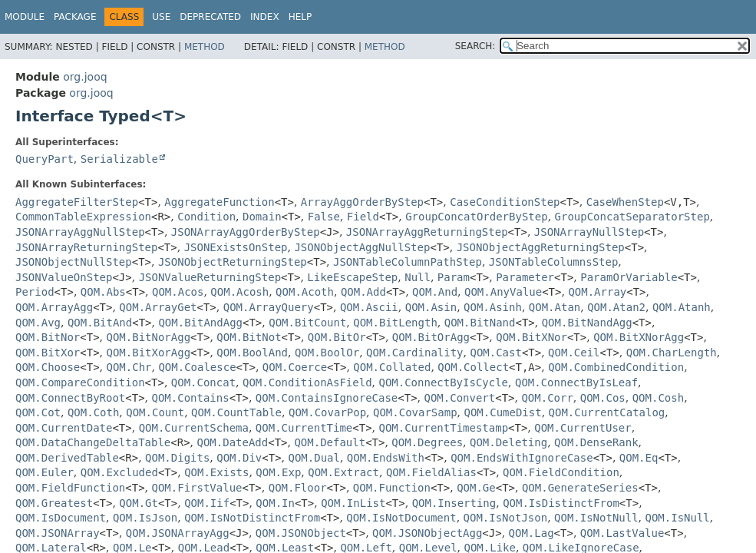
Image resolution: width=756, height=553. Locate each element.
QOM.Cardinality (414, 353)
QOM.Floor (298, 488)
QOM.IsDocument (61, 518)
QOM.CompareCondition (80, 382)
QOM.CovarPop (327, 412)
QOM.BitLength (395, 323)
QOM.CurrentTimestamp (443, 428)
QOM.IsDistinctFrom (561, 503)
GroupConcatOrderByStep (476, 217)
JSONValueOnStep (64, 277)
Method (205, 47)
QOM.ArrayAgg (54, 307)
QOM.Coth (93, 412)
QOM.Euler (45, 472)
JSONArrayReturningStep (86, 247)
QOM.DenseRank (596, 442)
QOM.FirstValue (197, 488)
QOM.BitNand (480, 323)
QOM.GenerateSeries (580, 488)
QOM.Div (239, 458)
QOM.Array (597, 292)
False (324, 217)
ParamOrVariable (629, 277)
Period (35, 292)
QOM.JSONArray (58, 533)
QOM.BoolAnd (252, 353)
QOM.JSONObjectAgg (427, 533)
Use (161, 17)
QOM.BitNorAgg (149, 337)
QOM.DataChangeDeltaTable (93, 442)
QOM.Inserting (454, 503)
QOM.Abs (103, 292)
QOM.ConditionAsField (307, 382)
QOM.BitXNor (532, 337)
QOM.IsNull (678, 518)
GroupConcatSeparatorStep (632, 217)
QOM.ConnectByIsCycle (443, 382)
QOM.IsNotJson (506, 518)
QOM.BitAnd (100, 323)
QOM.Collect (473, 367)
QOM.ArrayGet (158, 307)
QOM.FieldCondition (561, 472)
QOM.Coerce (295, 367)
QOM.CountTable (236, 412)
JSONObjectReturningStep (233, 262)
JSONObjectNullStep (74, 262)
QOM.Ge (476, 488)
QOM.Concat (203, 382)
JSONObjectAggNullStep (362, 247)
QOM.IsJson (145, 518)
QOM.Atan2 (616, 307)
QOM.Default (330, 442)
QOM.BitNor (48, 337)
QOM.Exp (278, 472)
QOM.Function (392, 488)
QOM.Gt (139, 503)
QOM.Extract (343, 472)
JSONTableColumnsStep (554, 262)
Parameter (525, 277)
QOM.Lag (532, 533)
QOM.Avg (38, 323)
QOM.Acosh (239, 292)
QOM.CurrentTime (304, 428)
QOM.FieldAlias (431, 472)
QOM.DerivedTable (67, 458)
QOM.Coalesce (197, 367)
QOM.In (275, 503)
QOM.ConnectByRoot (70, 398)
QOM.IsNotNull (596, 518)
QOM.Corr (547, 398)
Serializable (119, 159)
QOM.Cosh (658, 398)
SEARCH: (475, 46)
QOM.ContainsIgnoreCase (327, 398)
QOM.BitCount (307, 323)
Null (418, 277)
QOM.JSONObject (301, 533)
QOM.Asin (431, 307)
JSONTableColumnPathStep (408, 262)
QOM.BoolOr (327, 353)
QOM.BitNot (249, 337)
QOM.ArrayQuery (269, 307)
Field (363, 217)
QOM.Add (363, 292)
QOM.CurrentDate (64, 428)
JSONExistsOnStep (236, 247)
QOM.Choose (48, 367)
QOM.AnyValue (503, 292)
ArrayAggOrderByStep (362, 202)
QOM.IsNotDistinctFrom (252, 518)
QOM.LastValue (622, 533)
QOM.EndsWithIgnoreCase (522, 458)
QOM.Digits (177, 458)
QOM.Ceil (574, 353)
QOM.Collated (392, 367)
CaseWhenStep (625, 202)
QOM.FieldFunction (70, 488)
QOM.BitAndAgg (200, 323)
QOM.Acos (178, 292)
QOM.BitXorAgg (149, 353)
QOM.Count (155, 412)
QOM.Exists (216, 472)
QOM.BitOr (337, 337)
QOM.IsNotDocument (401, 518)
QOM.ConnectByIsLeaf (576, 382)
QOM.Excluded (119, 472)
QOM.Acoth (305, 292)
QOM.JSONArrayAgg (178, 533)
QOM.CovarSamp (415, 412)
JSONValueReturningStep (210, 277)
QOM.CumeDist (503, 412)
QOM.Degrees (427, 442)
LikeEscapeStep (352, 277)
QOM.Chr (129, 367)
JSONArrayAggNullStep (80, 232)
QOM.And (435, 292)
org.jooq (85, 77)
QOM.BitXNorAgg (639, 337)
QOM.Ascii (369, 307)
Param (454, 277)
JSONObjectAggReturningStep (541, 247)
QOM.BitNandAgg (587, 323)
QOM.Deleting (508, 442)
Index (265, 17)
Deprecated (210, 17)
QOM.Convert (460, 398)
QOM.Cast (495, 353)
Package (75, 17)
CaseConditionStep (505, 202)
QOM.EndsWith (386, 458)
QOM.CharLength (672, 353)
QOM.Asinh (493, 307)
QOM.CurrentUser (583, 428)
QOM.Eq (639, 458)
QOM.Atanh (682, 307)
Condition (206, 217)
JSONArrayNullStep (589, 232)
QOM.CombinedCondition (616, 367)
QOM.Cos (603, 398)
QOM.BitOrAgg (431, 337)
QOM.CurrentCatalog (607, 412)
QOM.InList (353, 503)
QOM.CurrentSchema (194, 428)
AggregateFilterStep (77, 202)
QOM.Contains (191, 398)
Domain (262, 217)
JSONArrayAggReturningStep (427, 232)
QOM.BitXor (48, 353)
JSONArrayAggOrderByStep (246, 232)
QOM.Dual (314, 458)
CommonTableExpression (83, 217)
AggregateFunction (219, 202)
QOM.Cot (38, 412)
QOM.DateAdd (233, 442)
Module (25, 17)
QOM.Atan (555, 307)
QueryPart (45, 159)
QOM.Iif (207, 503)
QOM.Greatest (54, 503)
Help (300, 17)
